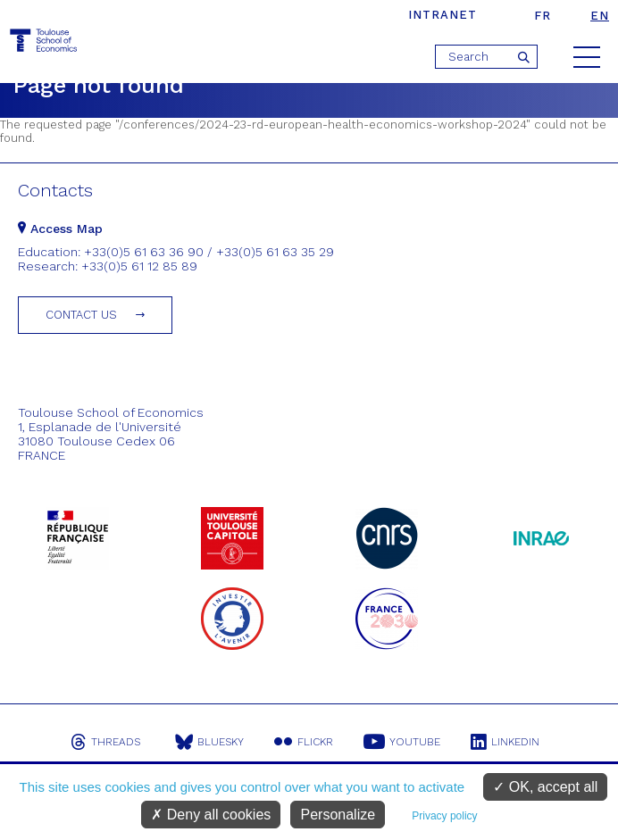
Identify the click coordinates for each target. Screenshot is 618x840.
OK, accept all (545, 787)
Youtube (402, 742)
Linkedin (505, 742)
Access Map (60, 229)
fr (543, 16)
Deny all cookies (211, 815)
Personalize (338, 815)
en (600, 16)
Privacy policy (444, 816)
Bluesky (209, 742)
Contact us (81, 315)
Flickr (304, 742)
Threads (105, 742)
